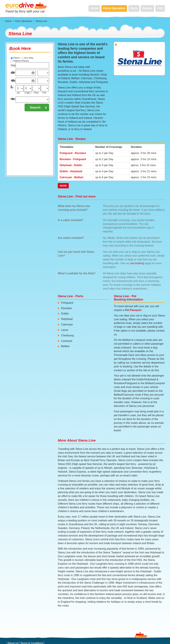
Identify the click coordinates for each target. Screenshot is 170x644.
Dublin (65, 314)
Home (94, 8)
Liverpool (67, 341)
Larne (65, 330)
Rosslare (66, 308)
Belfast (65, 346)
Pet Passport (133, 310)
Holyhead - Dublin (71, 165)
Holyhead (67, 319)
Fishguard (67, 303)
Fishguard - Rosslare (73, 153)
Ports (134, 8)
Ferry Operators (114, 8)
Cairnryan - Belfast (71, 177)
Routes (147, 8)
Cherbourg (67, 335)
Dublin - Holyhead (71, 171)
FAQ (160, 8)
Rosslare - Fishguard (73, 159)
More (63, 186)
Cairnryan (67, 324)
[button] (118, 59)
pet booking (137, 263)
